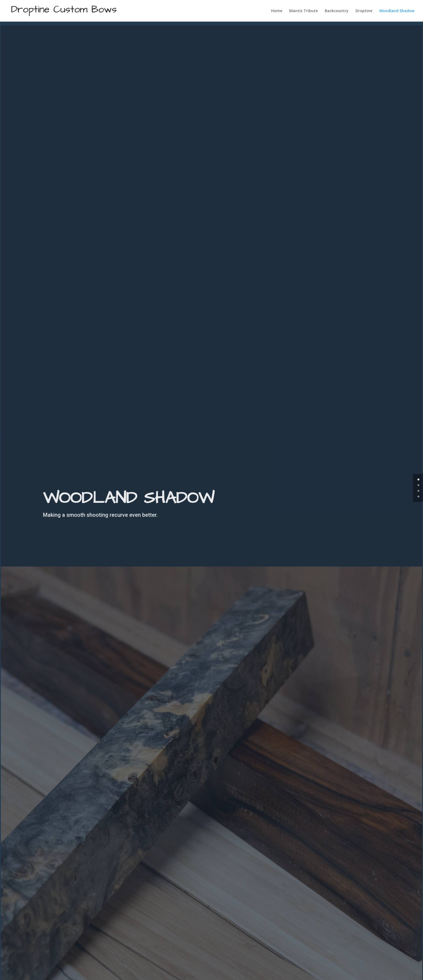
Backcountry (337, 11)
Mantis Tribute (303, 11)
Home (277, 11)
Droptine (364, 11)
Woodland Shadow (397, 11)
